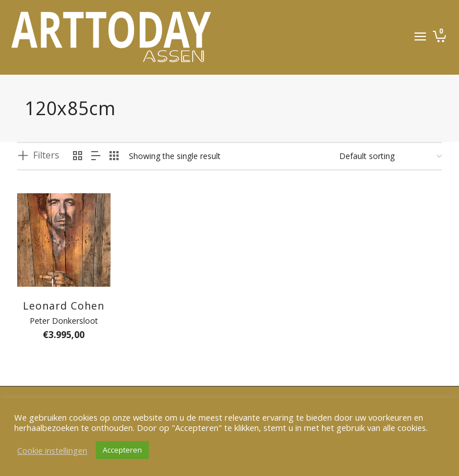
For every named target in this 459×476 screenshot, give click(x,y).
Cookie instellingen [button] (52, 450)
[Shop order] (391, 156)
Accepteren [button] (122, 450)
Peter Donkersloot (64, 321)
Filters (46, 155)
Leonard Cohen (64, 306)
